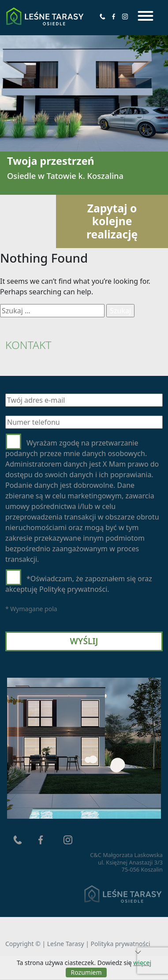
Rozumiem (86, 972)
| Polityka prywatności (118, 944)
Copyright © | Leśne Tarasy (45, 944)
